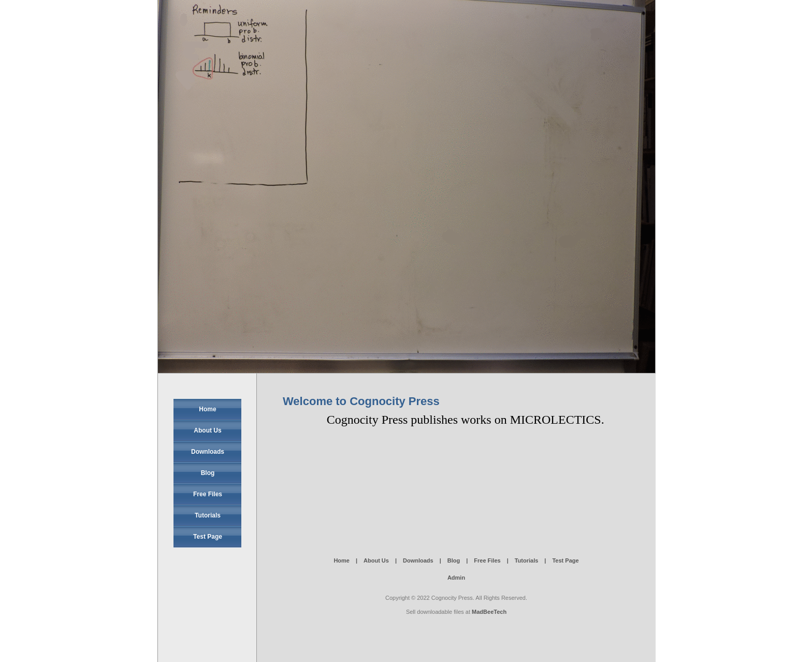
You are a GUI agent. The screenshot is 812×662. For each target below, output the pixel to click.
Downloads (208, 452)
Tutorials (208, 515)
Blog (208, 473)
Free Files (208, 494)
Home (207, 409)
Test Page (208, 537)
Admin (456, 578)
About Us (207, 430)
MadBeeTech (489, 612)
